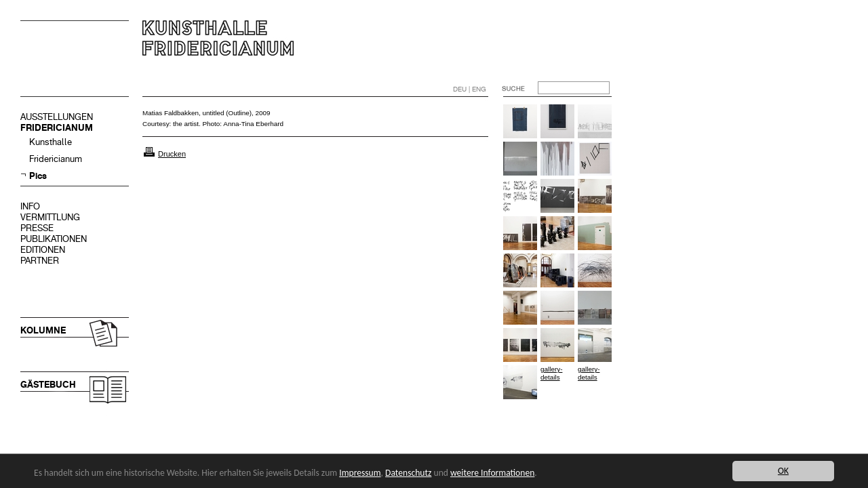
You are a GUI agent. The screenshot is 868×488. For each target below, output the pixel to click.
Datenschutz (408, 473)
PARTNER (40, 261)
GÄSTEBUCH (48, 385)
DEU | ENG (470, 89)
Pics (38, 176)
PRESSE (37, 228)
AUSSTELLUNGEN (57, 117)
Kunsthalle (51, 142)
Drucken (172, 154)
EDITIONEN (43, 250)
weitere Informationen (492, 473)
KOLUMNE (43, 330)
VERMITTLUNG (50, 217)
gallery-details (551, 373)
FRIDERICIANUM (57, 128)
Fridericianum (56, 159)
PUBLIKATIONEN (54, 239)
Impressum (360, 473)
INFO (30, 206)
